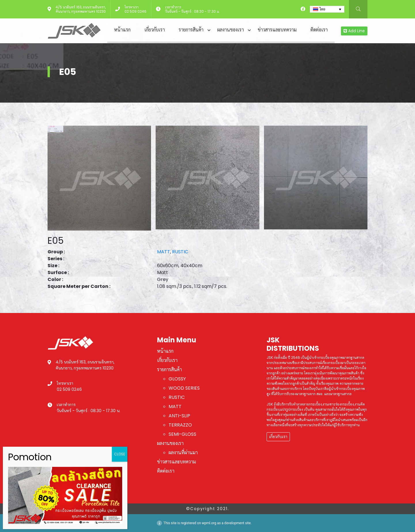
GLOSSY (177, 379)
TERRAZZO (180, 425)
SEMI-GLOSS (182, 434)
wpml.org (209, 523)
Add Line (354, 31)
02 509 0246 (135, 11)
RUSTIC (180, 252)
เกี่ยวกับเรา (155, 30)
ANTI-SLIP (179, 416)
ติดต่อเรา (319, 30)
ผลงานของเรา (231, 30)
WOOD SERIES (184, 388)
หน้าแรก (122, 30)
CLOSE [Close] (120, 454)
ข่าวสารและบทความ (277, 30)
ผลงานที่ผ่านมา (183, 453)
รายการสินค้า (191, 30)
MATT (164, 252)
